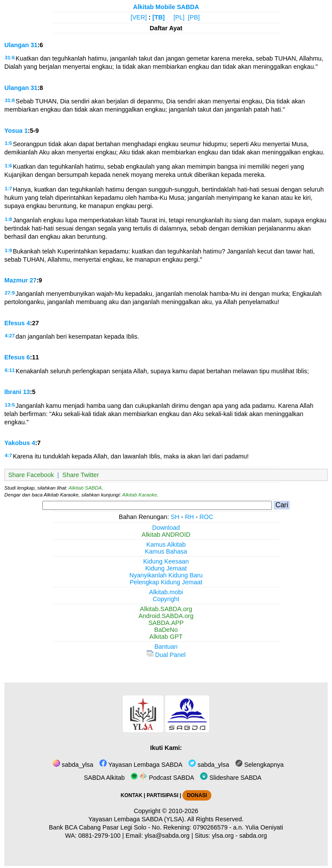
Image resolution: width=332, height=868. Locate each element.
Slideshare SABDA (231, 778)
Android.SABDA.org (166, 616)
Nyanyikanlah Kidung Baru (166, 575)
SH (175, 517)
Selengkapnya (259, 765)
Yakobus (17, 443)
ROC (206, 517)
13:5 (10, 405)
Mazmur (16, 280)
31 (34, 45)
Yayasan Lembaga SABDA (141, 765)
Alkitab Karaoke (140, 495)
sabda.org (253, 836)
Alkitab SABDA (85, 488)
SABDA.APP (166, 623)
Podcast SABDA (162, 778)
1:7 (8, 189)
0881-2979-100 (99, 836)
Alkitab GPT (166, 637)
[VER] (139, 17)
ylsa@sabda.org (167, 836)
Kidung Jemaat (166, 568)
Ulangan (17, 45)
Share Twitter (81, 475)
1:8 (8, 219)
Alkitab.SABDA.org (166, 609)
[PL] (179, 17)
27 (33, 280)
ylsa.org (223, 836)
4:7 (8, 455)
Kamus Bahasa (166, 551)
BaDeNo (166, 630)
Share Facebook (31, 475)
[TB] (158, 17)
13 (26, 392)
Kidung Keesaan (166, 561)
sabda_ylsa (73, 765)
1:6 (8, 166)
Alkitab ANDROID (166, 535)
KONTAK (131, 795)
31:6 (10, 58)
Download (166, 528)
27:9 (10, 293)
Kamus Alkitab (166, 545)
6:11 (10, 370)
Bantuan (166, 647)
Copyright (166, 599)
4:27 (10, 336)
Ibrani (13, 392)
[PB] (194, 17)
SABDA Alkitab (103, 778)
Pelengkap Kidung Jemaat (166, 582)
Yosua (13, 131)
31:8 (10, 100)
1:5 (8, 143)
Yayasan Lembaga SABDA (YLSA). (137, 819)
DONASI (197, 795)
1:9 (8, 250)
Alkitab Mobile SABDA (166, 7)
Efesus (14, 323)
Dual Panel (166, 655)
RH (190, 517)
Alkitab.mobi (166, 592)
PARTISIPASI (162, 795)
